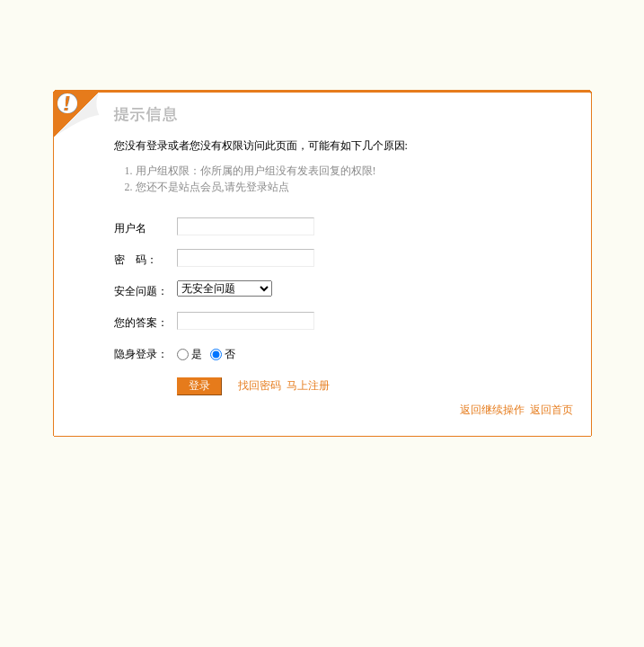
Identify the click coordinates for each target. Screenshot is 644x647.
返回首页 (551, 410)
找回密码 (260, 386)
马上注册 (308, 386)
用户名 (130, 228)
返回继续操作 (492, 410)
